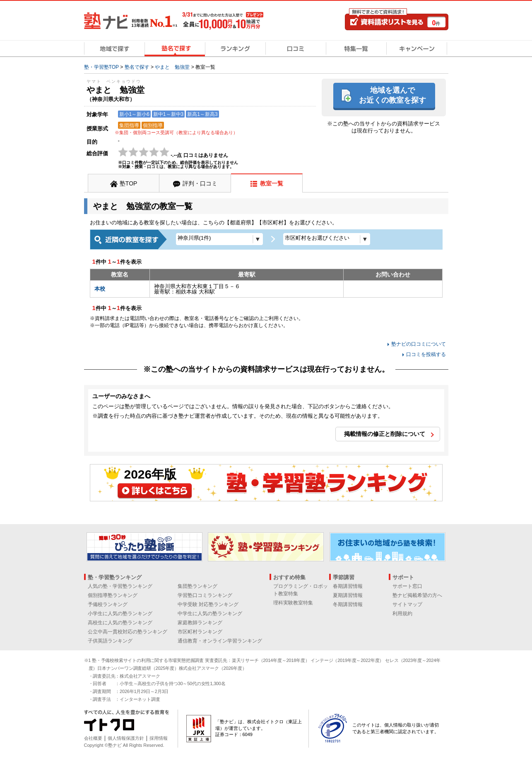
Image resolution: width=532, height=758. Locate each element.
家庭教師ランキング (200, 623)
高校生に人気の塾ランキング (120, 623)
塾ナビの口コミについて (419, 344)
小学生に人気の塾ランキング (120, 614)
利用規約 (402, 614)
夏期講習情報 (348, 595)
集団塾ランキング (197, 586)
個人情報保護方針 (126, 738)
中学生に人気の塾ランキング (210, 614)
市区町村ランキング (200, 632)
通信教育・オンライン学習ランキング (220, 641)
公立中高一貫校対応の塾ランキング (128, 632)
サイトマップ (407, 604)
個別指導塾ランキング (113, 595)
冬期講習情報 (348, 604)
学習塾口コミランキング (205, 595)
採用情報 (159, 738)
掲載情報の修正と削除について (385, 434)
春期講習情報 (348, 586)
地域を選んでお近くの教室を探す (392, 95)
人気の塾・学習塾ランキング (120, 586)
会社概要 (93, 738)
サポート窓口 (407, 586)
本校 (100, 289)
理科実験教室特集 (293, 603)
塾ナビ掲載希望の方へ (417, 595)
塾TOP (129, 183)
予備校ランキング (108, 604)
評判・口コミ (200, 183)
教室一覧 (272, 183)
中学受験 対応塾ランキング (208, 604)
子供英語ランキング (110, 641)
